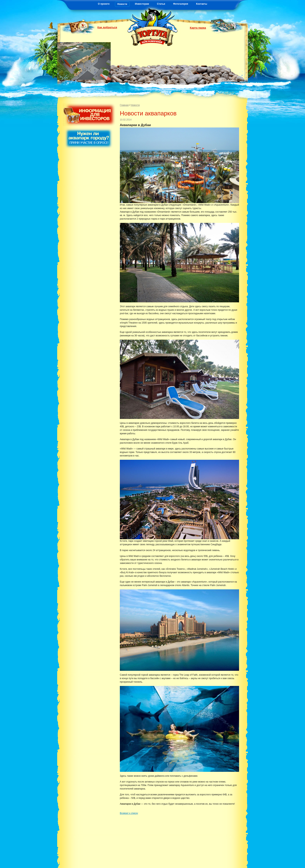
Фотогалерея (181, 4)
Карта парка (198, 28)
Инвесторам (142, 4)
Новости (122, 4)
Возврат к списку (129, 813)
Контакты (202, 4)
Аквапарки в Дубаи (130, 804)
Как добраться (107, 27)
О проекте (104, 4)
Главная (124, 105)
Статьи (161, 4)
